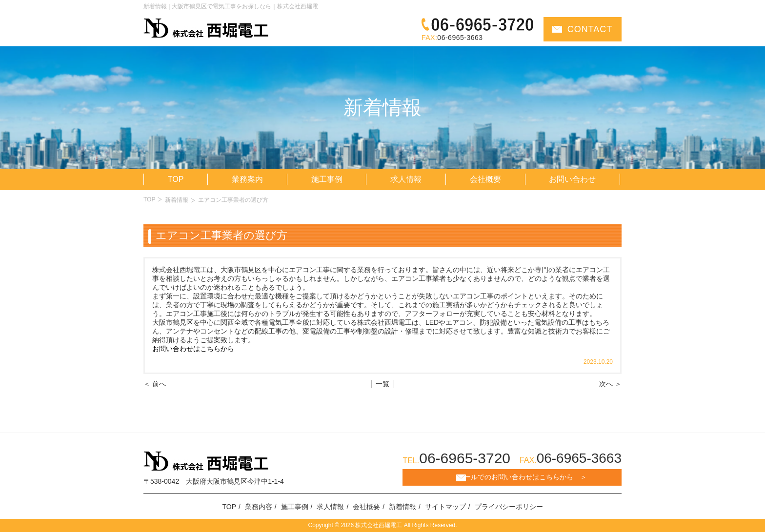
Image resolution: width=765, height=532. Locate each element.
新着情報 (177, 200)
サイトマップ (445, 507)
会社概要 (485, 179)
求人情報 (406, 179)
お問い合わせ (572, 179)
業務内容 (259, 507)
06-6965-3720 (465, 458)
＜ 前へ (155, 384)
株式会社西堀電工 (378, 525)
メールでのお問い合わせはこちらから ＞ (522, 477)
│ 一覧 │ (382, 384)
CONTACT (590, 29)
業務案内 (247, 179)
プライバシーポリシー (509, 507)
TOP (176, 179)
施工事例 (327, 179)
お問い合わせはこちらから (193, 349)
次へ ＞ (610, 384)
